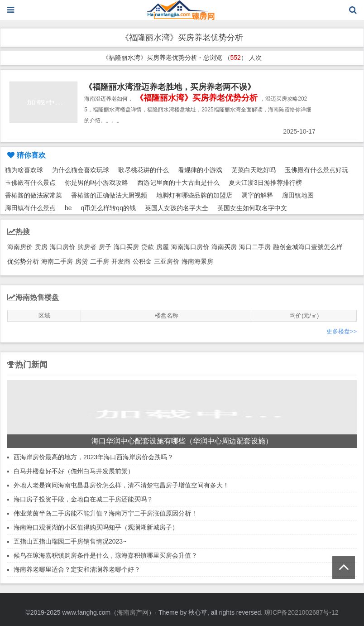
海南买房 (224, 247)
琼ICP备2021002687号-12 (301, 612)
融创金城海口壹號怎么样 (308, 247)
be (68, 208)
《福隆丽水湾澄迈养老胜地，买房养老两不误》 (170, 87)
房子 (105, 247)
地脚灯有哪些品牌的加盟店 (194, 195)
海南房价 (20, 247)
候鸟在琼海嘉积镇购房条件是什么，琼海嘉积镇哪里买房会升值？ (105, 555)
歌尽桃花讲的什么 (144, 170)
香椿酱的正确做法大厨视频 (109, 195)
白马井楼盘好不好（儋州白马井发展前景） (74, 471)
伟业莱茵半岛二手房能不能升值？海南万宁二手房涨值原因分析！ (105, 513)
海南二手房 (57, 261)
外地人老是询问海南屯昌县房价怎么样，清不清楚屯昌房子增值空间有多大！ (121, 485)
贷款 (148, 247)
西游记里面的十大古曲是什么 (178, 183)
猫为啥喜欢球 (24, 170)
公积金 (142, 261)
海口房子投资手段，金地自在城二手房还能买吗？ (83, 499)
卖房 (41, 247)
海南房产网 (133, 612)
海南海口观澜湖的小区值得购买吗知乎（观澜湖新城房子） (96, 527)
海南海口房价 (190, 247)
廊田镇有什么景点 (30, 208)
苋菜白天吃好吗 (254, 170)
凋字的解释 (257, 195)
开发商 (121, 261)
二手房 (100, 261)
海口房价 (62, 247)
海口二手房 (255, 247)
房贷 (81, 261)
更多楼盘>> (342, 331)
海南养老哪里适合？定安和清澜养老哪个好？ (77, 569)
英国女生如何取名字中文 (252, 208)
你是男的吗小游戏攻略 (96, 183)
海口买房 (126, 247)
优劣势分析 (23, 261)
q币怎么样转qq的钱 (108, 208)
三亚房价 (167, 261)
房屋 (163, 247)
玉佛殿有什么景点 (30, 183)
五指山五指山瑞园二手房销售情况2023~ (70, 541)
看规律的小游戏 (200, 170)
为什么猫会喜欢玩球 (81, 170)
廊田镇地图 (298, 195)
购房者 (87, 247)
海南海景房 (197, 261)
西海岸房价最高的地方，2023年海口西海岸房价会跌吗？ (93, 457)
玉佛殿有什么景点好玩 (316, 170)
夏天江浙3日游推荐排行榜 (265, 183)
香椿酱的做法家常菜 (34, 195)
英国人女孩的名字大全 (177, 208)
